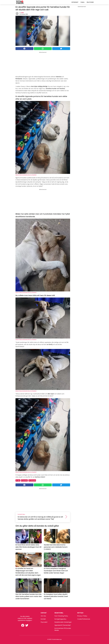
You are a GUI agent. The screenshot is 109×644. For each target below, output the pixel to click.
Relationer (90, 2)
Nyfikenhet (75, 2)
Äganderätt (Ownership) (63, 625)
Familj (83, 2)
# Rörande (32, 480)
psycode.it (44, 622)
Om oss (43, 616)
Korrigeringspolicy (60, 619)
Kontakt (43, 619)
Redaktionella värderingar (63, 622)
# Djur (18, 480)
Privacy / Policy (82, 616)
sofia (22, 13)
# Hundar (24, 480)
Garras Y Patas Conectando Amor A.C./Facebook (26, 175)
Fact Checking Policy (61, 616)
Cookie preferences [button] (84, 619)
